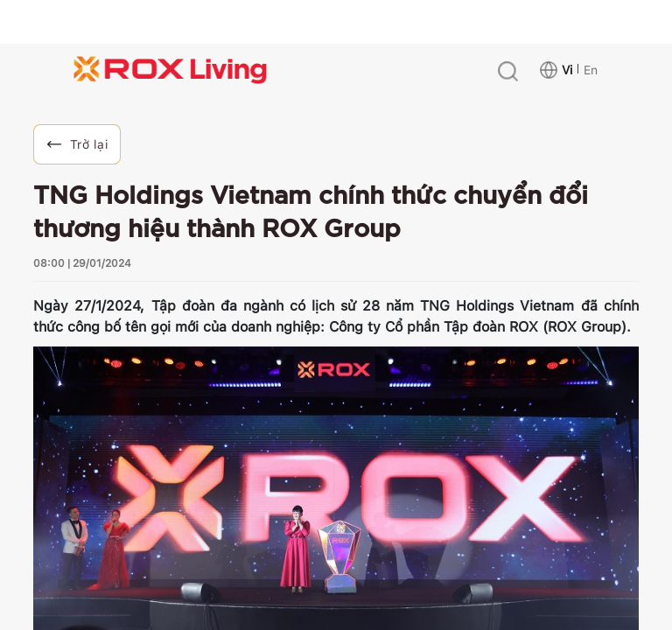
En (591, 70)
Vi (567, 70)
